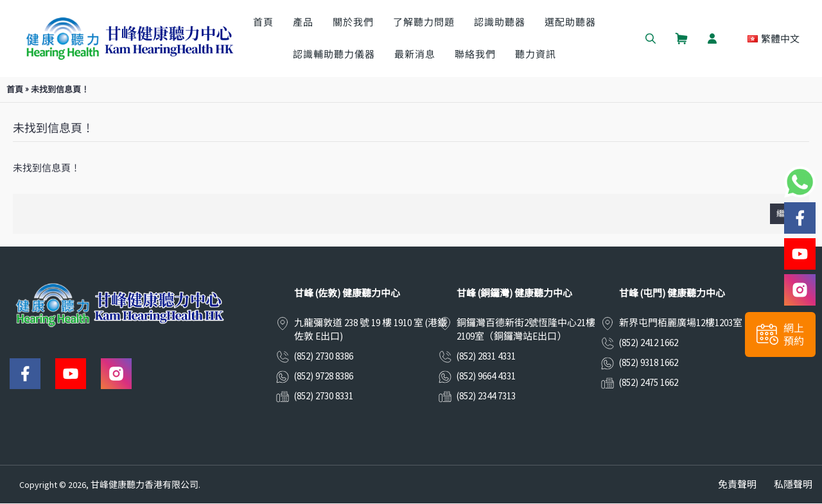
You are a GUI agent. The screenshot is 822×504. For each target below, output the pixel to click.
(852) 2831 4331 (486, 356)
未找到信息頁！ (60, 90)
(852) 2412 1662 (649, 343)
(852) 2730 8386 (324, 356)
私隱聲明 (793, 484)
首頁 (15, 90)
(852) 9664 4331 (486, 376)
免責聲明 (737, 484)
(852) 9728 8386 (324, 376)
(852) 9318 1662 (649, 362)
